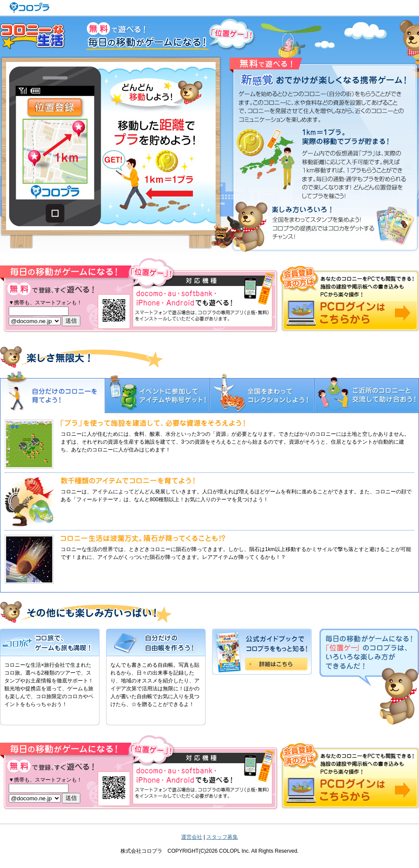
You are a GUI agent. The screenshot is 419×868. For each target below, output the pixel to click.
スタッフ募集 (222, 837)
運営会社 (192, 837)
